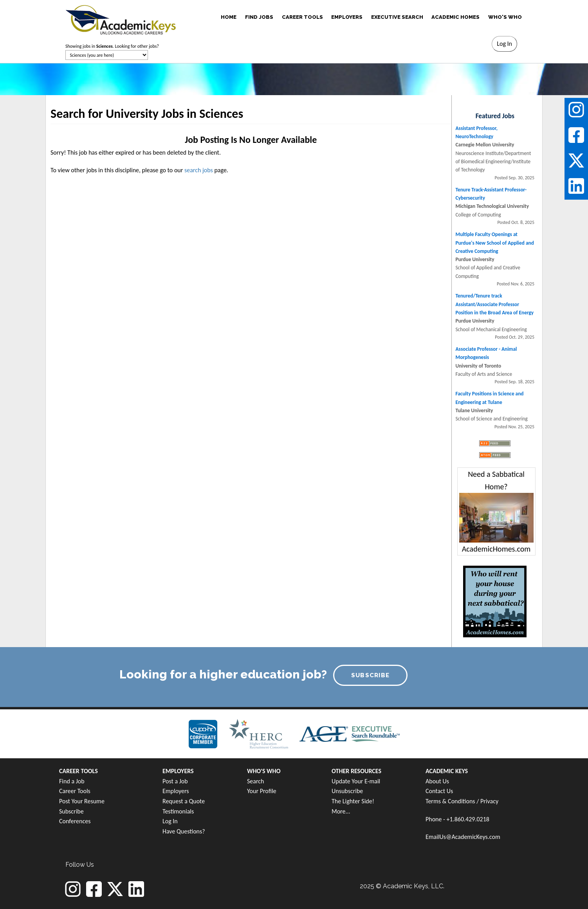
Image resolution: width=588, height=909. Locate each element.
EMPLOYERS (347, 17)
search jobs (199, 170)
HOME (229, 17)
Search (256, 781)
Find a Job (72, 781)
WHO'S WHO (505, 17)
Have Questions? (184, 831)
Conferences (75, 821)
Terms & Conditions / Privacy (462, 801)
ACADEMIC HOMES (455, 17)
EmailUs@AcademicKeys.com (463, 837)
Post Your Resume (82, 801)
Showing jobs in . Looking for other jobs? (112, 46)
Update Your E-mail (356, 781)
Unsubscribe (347, 791)
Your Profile (262, 791)
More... (341, 811)
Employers (176, 791)
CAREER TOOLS (302, 17)
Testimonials (178, 811)
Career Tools (75, 791)
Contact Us (439, 791)
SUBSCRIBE (371, 675)
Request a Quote (184, 801)
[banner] (121, 19)
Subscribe (71, 811)
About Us (437, 781)
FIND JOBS (259, 17)
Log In (170, 821)
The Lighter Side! (353, 801)
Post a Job (175, 781)
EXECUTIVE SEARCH (397, 17)
